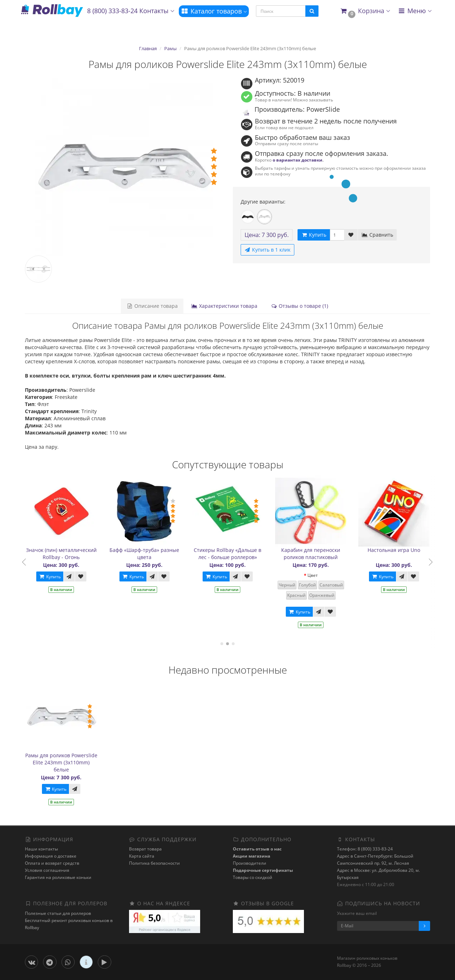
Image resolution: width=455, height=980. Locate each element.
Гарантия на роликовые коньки (58, 877)
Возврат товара (145, 849)
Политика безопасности (154, 863)
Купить (52, 577)
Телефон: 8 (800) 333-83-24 (365, 849)
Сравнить (377, 235)
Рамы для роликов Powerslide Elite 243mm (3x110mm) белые (61, 762)
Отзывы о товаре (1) (299, 306)
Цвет (315, 575)
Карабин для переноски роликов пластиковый (313, 554)
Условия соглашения (47, 870)
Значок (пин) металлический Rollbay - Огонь (64, 554)
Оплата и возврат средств (52, 863)
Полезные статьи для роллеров (58, 913)
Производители (250, 863)
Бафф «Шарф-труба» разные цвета (147, 554)
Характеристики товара (224, 306)
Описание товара (152, 306)
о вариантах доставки (298, 160)
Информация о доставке (51, 856)
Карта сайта (142, 856)
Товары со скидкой (253, 877)
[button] (365, 11)
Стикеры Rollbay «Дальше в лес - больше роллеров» (230, 554)
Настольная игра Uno (396, 550)
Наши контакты (41, 849)
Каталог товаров (214, 11)
